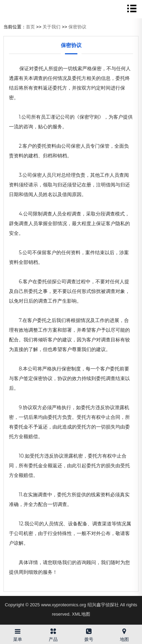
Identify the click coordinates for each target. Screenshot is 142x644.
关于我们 (51, 27)
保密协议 (77, 27)
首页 (30, 27)
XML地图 (81, 614)
